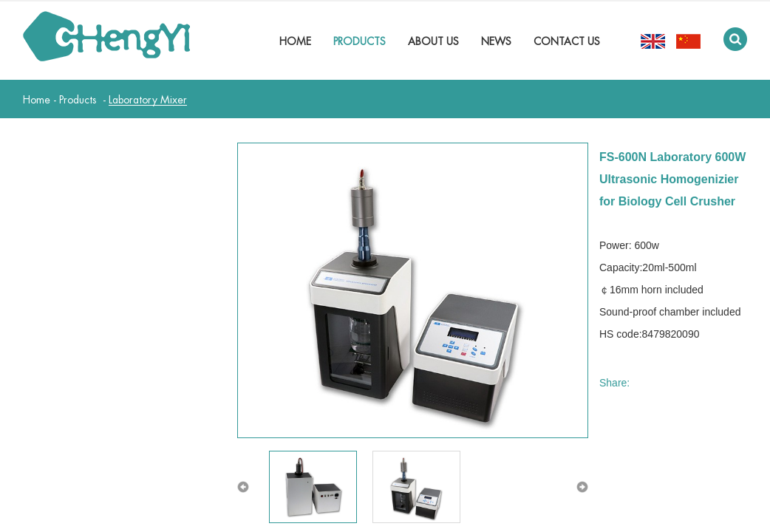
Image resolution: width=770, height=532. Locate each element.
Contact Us (567, 41)
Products (360, 41)
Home (295, 41)
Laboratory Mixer (148, 100)
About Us (433, 41)
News (496, 41)
